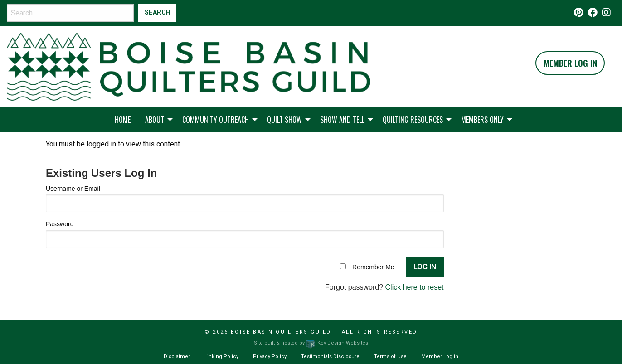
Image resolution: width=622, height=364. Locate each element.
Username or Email (73, 189)
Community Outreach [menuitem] (216, 120)
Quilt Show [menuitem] (284, 120)
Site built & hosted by (311, 343)
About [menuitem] (155, 120)
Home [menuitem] (123, 120)
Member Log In (570, 63)
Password (60, 224)
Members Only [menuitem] (482, 120)
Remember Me (373, 267)
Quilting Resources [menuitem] (413, 120)
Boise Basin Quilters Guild (281, 332)
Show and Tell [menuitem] (342, 120)
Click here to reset (415, 287)
